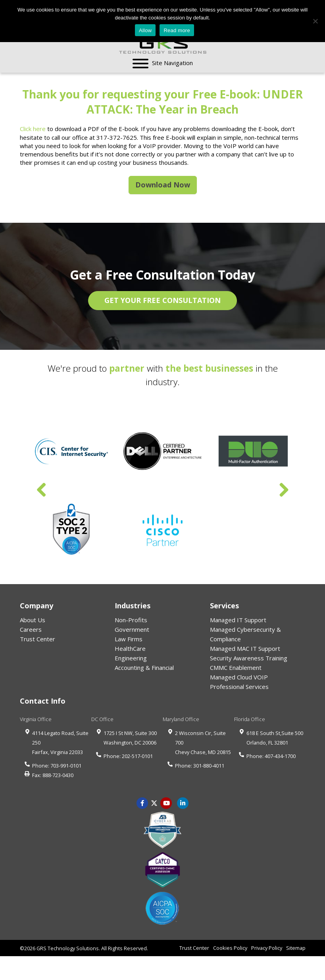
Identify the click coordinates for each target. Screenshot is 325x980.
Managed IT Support (238, 620)
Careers (31, 629)
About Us (33, 620)
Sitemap (296, 948)
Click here (33, 129)
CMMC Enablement (236, 667)
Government (132, 629)
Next (284, 490)
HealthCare (130, 648)
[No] (315, 21)
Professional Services (239, 687)
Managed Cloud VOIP (239, 677)
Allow (145, 30)
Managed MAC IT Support (245, 648)
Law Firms (129, 639)
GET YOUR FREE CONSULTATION (162, 300)
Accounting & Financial (144, 667)
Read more (177, 30)
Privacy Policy (267, 948)
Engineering (131, 658)
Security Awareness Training (249, 658)
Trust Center (37, 639)
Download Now (163, 185)
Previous (42, 490)
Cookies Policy (230, 948)
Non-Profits (131, 620)
